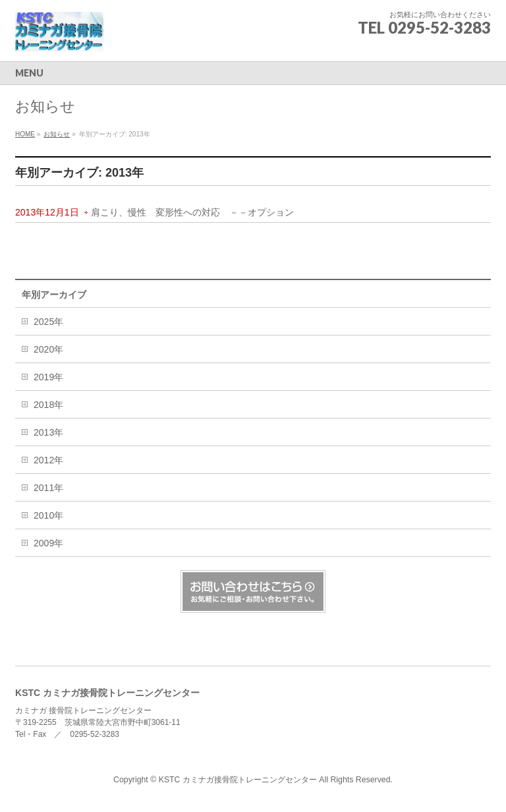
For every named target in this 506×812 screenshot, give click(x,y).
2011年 (48, 488)
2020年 (48, 349)
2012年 (48, 460)
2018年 (48, 405)
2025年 (48, 322)
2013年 (48, 432)
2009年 (48, 543)
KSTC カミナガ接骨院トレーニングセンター (239, 780)
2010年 (48, 515)
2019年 (48, 377)
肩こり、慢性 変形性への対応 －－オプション (192, 212)
